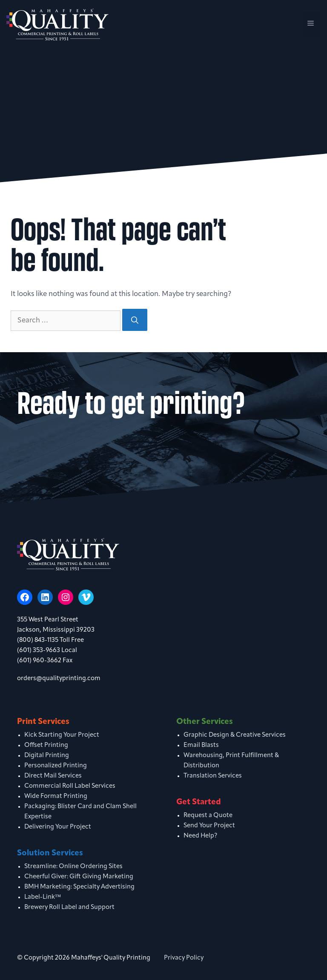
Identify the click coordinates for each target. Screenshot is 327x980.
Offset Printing (46, 745)
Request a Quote (208, 816)
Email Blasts (201, 745)
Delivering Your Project (58, 827)
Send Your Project (209, 826)
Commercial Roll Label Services (70, 786)
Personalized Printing (56, 766)
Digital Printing (47, 756)
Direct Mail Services (53, 776)
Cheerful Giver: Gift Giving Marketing (79, 877)
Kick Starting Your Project (62, 735)
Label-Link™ (43, 897)
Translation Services (213, 776)
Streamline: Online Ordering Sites (73, 867)
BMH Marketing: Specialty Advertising (79, 887)
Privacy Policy (184, 958)
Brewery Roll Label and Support (69, 907)
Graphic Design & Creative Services (235, 735)
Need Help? (200, 836)
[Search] (135, 320)
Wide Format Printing (56, 796)
